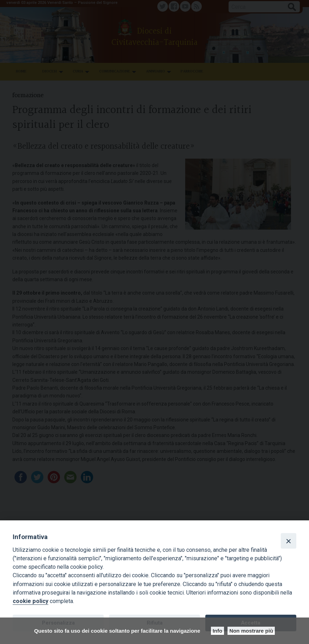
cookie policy (31, 601)
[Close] (289, 541)
